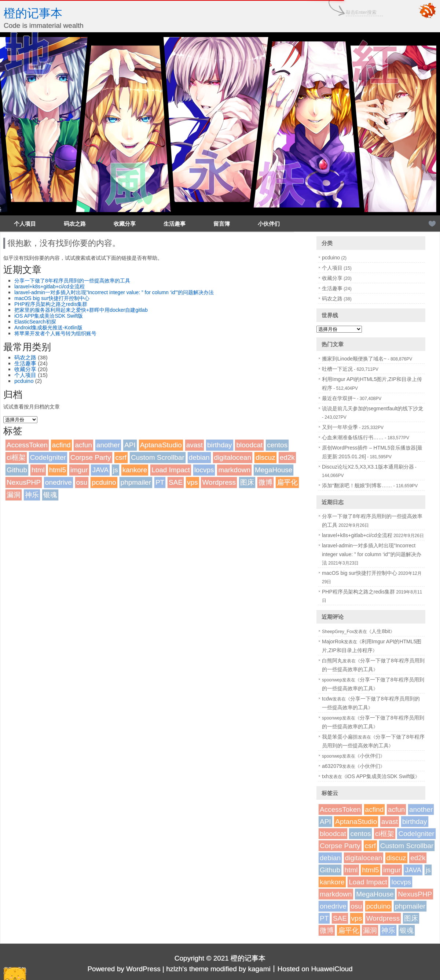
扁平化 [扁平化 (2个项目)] (287, 482)
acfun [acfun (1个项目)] (83, 445)
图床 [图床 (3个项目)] (247, 482)
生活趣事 (175, 224)
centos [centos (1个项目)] (277, 445)
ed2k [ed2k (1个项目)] (287, 457)
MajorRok (333, 641)
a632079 (332, 766)
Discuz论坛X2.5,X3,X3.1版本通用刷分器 (368, 467)
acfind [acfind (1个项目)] (61, 445)
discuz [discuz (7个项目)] (265, 457)
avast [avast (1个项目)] (195, 445)
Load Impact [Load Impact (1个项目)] (171, 470)
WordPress (143, 969)
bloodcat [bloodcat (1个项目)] (249, 445)
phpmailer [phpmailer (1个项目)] (136, 482)
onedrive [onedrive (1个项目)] (58, 482)
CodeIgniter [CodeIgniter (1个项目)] (48, 457)
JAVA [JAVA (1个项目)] (100, 470)
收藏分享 (125, 224)
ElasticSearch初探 (35, 322)
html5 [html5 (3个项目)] (58, 470)
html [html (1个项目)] (38, 470)
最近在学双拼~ (339, 398)
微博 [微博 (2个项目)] (265, 482)
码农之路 (75, 224)
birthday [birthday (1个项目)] (220, 445)
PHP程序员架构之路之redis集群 (51, 304)
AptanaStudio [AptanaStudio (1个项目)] (161, 445)
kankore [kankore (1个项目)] (135, 470)
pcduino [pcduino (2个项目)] (104, 482)
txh (325, 776)
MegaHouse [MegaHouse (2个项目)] (274, 470)
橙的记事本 (33, 13)
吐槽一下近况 (337, 369)
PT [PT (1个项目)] (160, 482)
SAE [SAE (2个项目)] (176, 482)
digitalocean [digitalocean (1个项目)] (233, 457)
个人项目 (25, 224)
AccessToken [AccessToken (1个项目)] (27, 445)
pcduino (24, 381)
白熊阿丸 (332, 661)
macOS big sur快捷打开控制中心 (52, 298)
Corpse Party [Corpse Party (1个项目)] (91, 457)
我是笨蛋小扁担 (340, 737)
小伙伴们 (269, 224)
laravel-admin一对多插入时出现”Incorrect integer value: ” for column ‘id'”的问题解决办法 (114, 292)
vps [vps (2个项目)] (192, 482)
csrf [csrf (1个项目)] (121, 457)
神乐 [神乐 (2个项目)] (32, 495)
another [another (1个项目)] (108, 445)
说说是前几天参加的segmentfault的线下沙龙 (373, 408)
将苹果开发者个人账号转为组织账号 (55, 333)
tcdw (327, 699)
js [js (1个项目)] (115, 470)
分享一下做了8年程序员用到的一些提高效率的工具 (72, 281)
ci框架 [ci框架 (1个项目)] (16, 457)
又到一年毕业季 (340, 427)
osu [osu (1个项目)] (82, 482)
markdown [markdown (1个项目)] (234, 470)
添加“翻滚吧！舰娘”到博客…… (357, 485)
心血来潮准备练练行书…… (353, 437)
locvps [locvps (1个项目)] (204, 470)
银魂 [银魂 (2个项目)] (50, 495)
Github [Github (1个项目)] (17, 470)
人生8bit (381, 631)
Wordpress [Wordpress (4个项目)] (219, 482)
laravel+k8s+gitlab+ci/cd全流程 (49, 286)
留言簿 (222, 224)
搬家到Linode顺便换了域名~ (354, 359)
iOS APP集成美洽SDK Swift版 (49, 316)
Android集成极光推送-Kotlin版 (48, 328)
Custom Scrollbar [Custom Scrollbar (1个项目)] (158, 457)
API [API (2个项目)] (130, 445)
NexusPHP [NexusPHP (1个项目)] (24, 482)
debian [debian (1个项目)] (199, 457)
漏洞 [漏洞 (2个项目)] (14, 495)
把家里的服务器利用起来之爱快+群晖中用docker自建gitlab (81, 310)
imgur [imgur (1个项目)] (79, 470)
